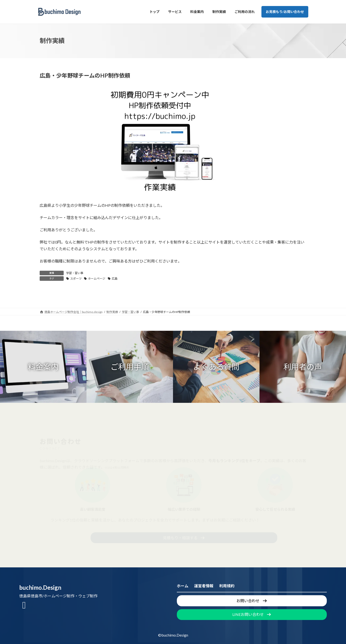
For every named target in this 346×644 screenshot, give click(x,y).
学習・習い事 (75, 273)
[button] (43, 367)
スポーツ (76, 279)
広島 (115, 279)
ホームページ (97, 279)
